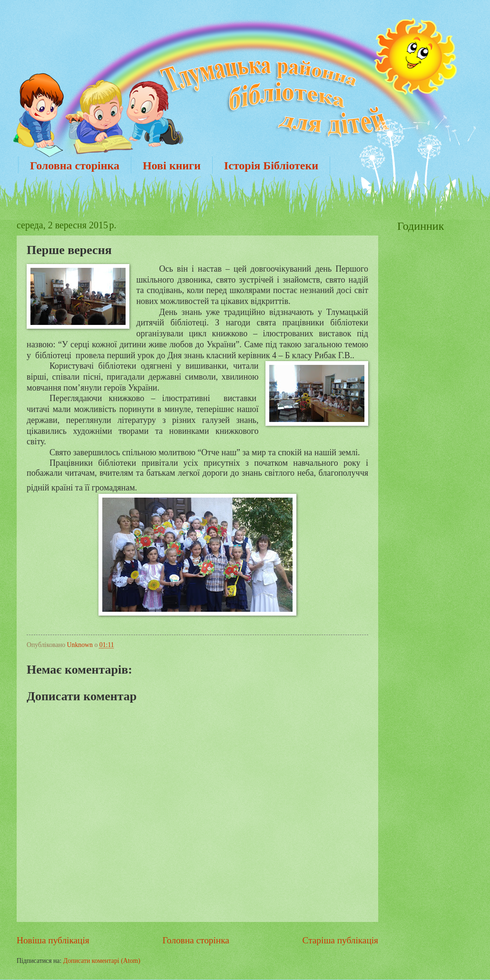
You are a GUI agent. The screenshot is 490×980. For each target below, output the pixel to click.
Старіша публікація (341, 940)
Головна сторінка (75, 166)
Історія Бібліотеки (271, 166)
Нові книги (172, 166)
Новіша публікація (53, 940)
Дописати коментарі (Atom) (102, 961)
